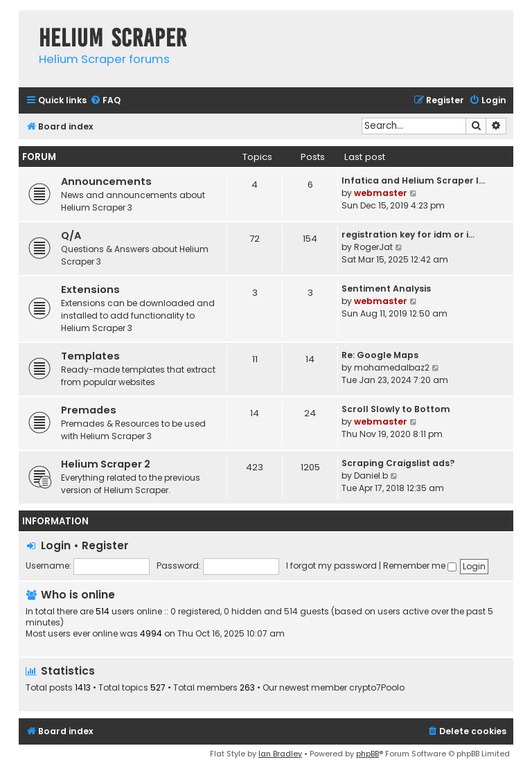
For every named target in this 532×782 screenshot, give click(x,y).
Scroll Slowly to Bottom (396, 409)
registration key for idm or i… (408, 234)
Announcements (106, 181)
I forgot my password (331, 566)
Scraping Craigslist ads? (398, 463)
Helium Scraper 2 (106, 464)
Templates (90, 356)
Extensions (90, 290)
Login (56, 545)
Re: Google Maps (380, 355)
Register (105, 545)
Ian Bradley (280, 754)
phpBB (367, 754)
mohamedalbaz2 (392, 367)
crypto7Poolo (377, 688)
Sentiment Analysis (386, 288)
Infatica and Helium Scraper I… (413, 180)
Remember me (420, 566)
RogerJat (373, 247)
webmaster (381, 193)
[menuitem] (105, 101)
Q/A (71, 236)
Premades (89, 410)
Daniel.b (371, 476)
